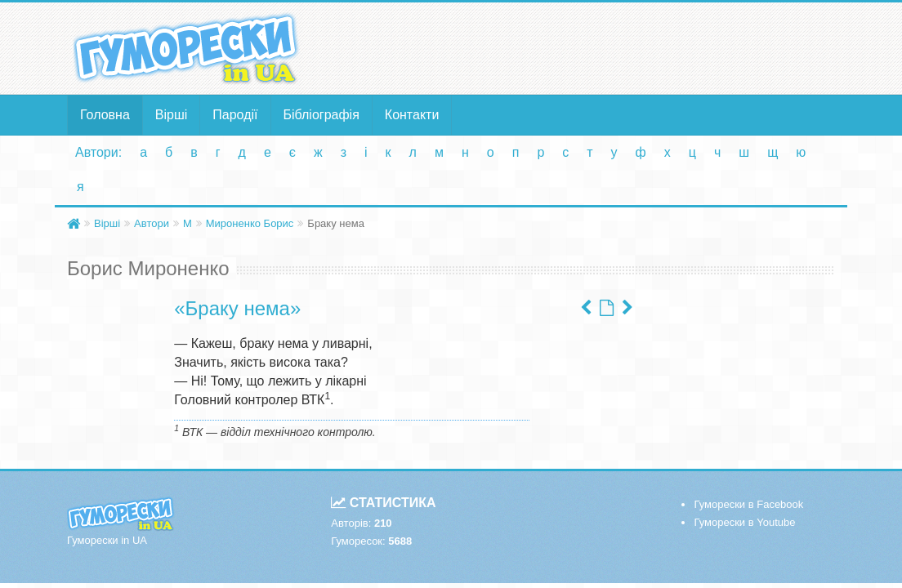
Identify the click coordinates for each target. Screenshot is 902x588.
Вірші (172, 115)
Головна (105, 115)
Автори (152, 223)
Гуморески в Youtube (744, 522)
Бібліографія (322, 115)
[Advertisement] (583, 47)
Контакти (412, 115)
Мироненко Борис (250, 223)
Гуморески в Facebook (748, 504)
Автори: (98, 152)
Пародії (235, 115)
